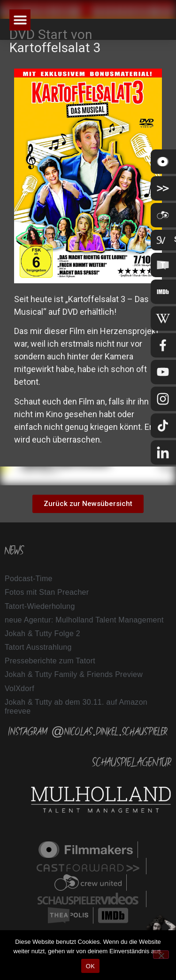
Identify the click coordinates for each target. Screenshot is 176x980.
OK (90, 966)
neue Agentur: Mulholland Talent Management (84, 620)
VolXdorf (19, 688)
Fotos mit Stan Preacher (47, 592)
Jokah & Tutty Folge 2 (42, 634)
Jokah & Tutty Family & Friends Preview (74, 674)
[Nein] (161, 955)
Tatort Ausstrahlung (38, 647)
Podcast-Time (29, 579)
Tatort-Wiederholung (40, 606)
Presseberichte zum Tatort (50, 661)
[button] (20, 20)
